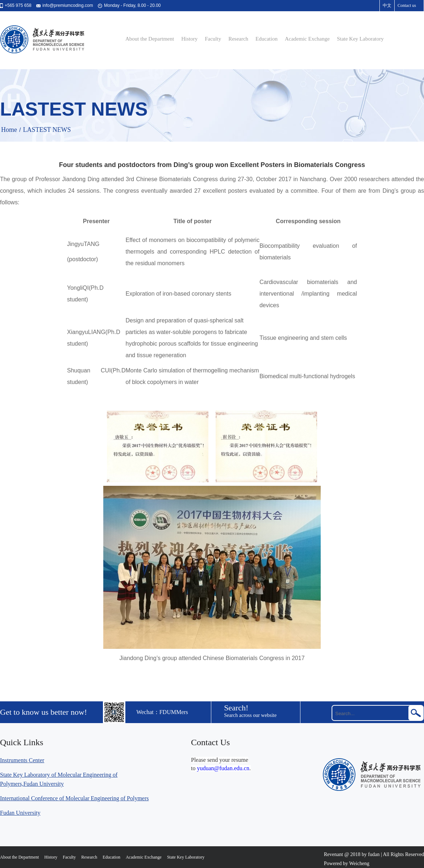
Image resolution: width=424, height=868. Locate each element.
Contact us (407, 5)
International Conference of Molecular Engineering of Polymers (74, 798)
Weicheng (359, 863)
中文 (387, 5)
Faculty (213, 39)
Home (9, 130)
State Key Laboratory (360, 39)
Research (238, 39)
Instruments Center (22, 760)
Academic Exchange (307, 39)
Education (267, 39)
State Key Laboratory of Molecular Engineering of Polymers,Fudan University (59, 779)
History (189, 39)
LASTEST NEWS (47, 130)
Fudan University (20, 813)
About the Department (150, 39)
